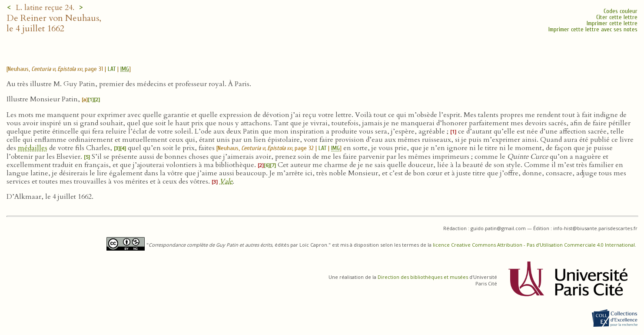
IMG (125, 69)
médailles (33, 148)
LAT (112, 69)
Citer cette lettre (617, 17)
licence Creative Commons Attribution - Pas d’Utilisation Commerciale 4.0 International (534, 245)
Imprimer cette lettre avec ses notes (593, 29)
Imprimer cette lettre (612, 23)
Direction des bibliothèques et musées (423, 277)
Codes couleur (621, 11)
